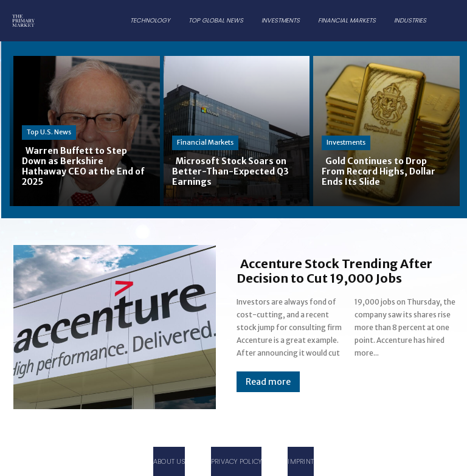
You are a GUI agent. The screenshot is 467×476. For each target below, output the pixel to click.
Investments (346, 142)
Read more (268, 382)
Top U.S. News (49, 132)
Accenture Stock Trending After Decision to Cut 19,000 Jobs (334, 271)
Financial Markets (205, 142)
